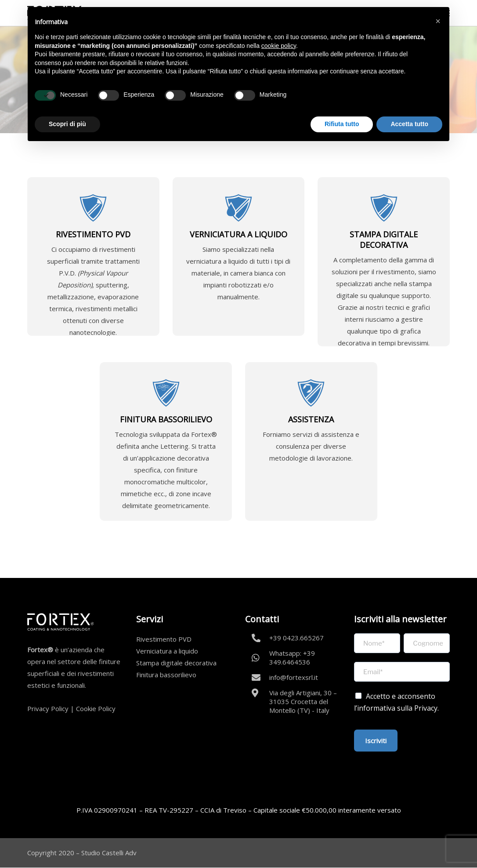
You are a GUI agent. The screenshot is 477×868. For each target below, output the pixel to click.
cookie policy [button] (279, 46)
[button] (438, 21)
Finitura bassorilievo (166, 675)
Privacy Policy (48, 708)
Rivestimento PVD (164, 639)
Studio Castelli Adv (109, 853)
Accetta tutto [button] (409, 124)
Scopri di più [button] (67, 124)
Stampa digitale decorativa (176, 663)
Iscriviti (376, 741)
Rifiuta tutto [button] (342, 124)
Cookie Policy (96, 708)
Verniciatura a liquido (167, 651)
